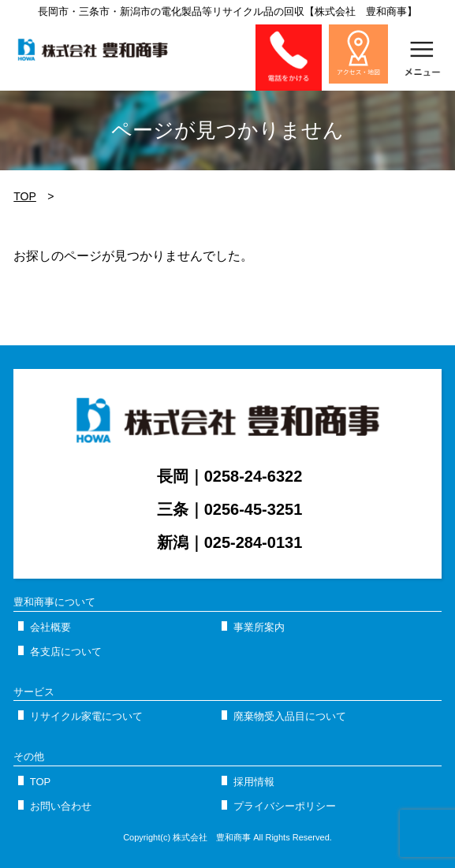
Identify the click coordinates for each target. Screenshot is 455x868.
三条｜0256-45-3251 (230, 509)
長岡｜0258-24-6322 (230, 476)
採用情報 (254, 782)
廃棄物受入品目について (290, 716)
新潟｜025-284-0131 (230, 542)
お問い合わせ (61, 806)
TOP (25, 196)
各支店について (66, 652)
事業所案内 (259, 627)
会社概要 (50, 627)
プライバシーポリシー (285, 806)
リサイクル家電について (86, 716)
